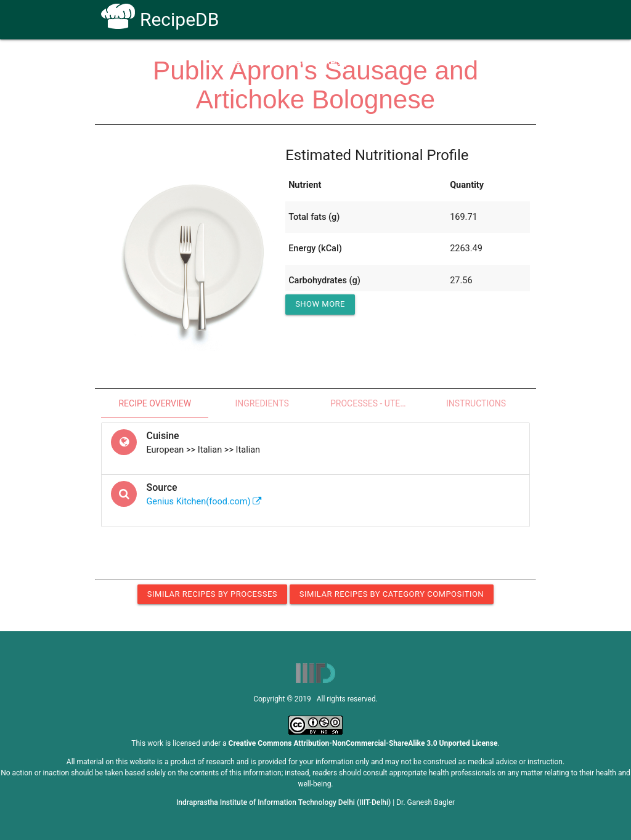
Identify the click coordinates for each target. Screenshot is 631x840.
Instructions (476, 403)
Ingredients (262, 403)
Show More (320, 304)
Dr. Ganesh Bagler (425, 802)
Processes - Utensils (377, 403)
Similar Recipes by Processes (212, 594)
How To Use (283, 63)
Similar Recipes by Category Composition (392, 594)
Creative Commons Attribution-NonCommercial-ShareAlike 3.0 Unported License (363, 743)
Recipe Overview (155, 403)
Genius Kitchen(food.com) (204, 502)
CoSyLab (503, 63)
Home (228, 63)
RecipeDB (160, 19)
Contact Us (445, 63)
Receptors (345, 63)
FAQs (394, 63)
